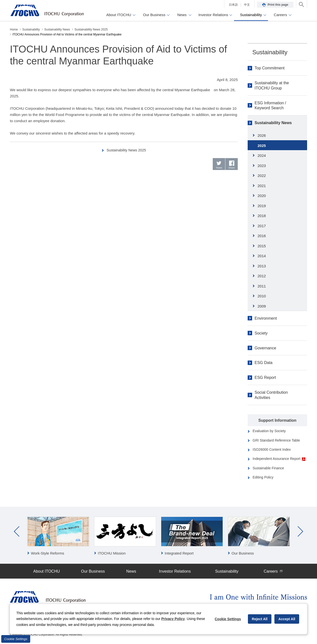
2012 (262, 276)
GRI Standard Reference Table (276, 440)
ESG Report (265, 378)
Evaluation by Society (269, 431)
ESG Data (264, 363)
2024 (262, 155)
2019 (262, 206)
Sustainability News (273, 123)
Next (300, 532)
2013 (262, 266)
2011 (262, 286)
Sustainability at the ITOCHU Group (272, 85)
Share (232, 168)
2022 (262, 176)
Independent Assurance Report (279, 459)
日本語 (233, 5)
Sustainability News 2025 (127, 150)
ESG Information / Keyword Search (270, 106)
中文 (247, 5)
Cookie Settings (16, 639)
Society (261, 333)
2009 (262, 306)
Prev (17, 532)
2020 (262, 196)
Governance (265, 348)
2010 (262, 296)
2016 (262, 236)
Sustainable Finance (268, 468)
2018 (262, 216)
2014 (262, 256)
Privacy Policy (173, 619)
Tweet (219, 168)
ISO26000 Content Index (272, 449)
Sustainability (270, 52)
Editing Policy (263, 477)
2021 (262, 186)
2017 (262, 226)
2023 (262, 166)
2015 (262, 246)
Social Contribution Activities (271, 395)
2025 (262, 146)
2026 (262, 135)
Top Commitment (270, 68)
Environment (266, 318)
